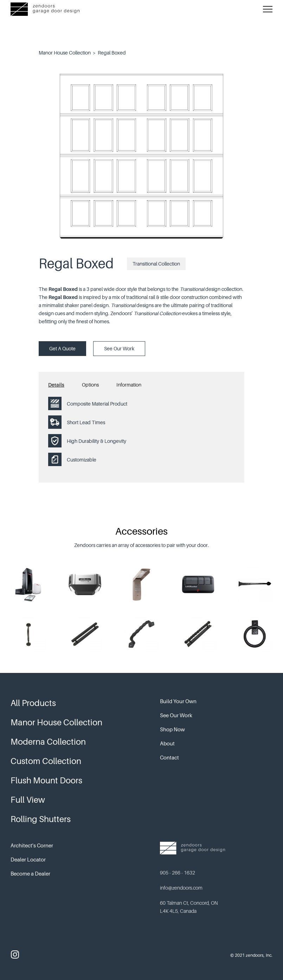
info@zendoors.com (181, 888)
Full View (28, 800)
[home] (45, 9)
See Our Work (119, 348)
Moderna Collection (48, 742)
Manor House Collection (56, 722)
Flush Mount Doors (46, 780)
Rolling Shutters (41, 819)
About (167, 743)
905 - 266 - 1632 (178, 873)
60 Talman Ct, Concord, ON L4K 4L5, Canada (189, 907)
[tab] (65, 386)
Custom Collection (46, 761)
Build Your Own (178, 701)
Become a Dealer (30, 873)
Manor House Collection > (67, 53)
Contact (169, 757)
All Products (33, 703)
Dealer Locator (28, 859)
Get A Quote (62, 348)
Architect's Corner (32, 845)
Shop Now (172, 729)
